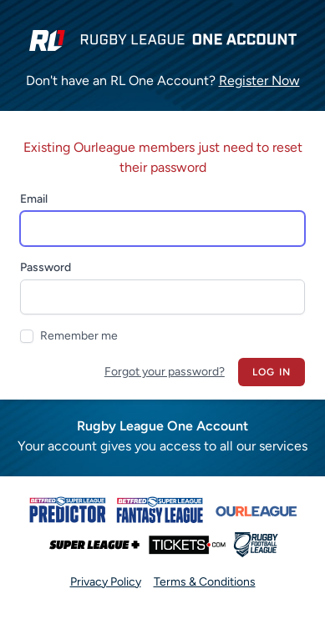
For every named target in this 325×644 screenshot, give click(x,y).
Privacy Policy (106, 582)
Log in (272, 372)
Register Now (259, 80)
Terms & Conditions (205, 582)
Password (46, 267)
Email (34, 199)
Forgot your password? (165, 372)
